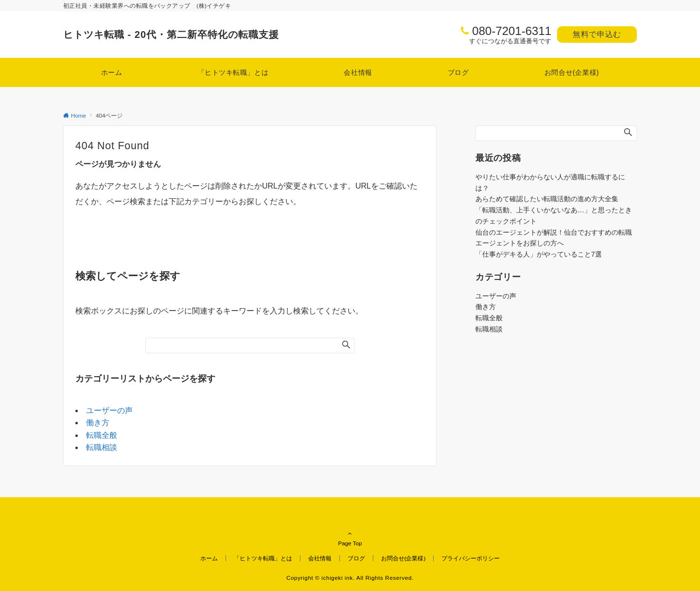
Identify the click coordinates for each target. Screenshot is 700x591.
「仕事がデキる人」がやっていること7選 (539, 254)
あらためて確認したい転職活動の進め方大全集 (547, 199)
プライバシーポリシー (471, 558)
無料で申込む (597, 34)
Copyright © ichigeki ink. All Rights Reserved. (350, 578)
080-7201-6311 (512, 31)
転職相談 (102, 447)
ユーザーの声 (109, 410)
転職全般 (102, 435)
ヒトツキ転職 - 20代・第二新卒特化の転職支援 (171, 35)
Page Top (350, 530)
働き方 (98, 423)
